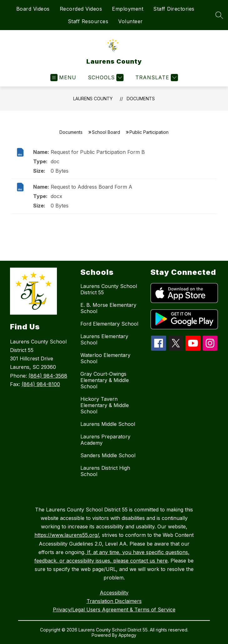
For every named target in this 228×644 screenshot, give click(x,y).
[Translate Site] (156, 78)
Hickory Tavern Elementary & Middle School (105, 405)
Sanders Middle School (108, 455)
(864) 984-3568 (48, 376)
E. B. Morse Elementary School (108, 308)
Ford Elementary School (109, 324)
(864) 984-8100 (41, 384)
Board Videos (33, 9)
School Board (106, 132)
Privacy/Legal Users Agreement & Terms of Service (114, 610)
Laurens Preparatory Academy (105, 440)
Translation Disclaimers (114, 601)
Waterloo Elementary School (105, 358)
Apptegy (127, 635)
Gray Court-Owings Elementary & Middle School (105, 380)
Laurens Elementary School (104, 339)
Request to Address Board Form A (91, 187)
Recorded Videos (81, 9)
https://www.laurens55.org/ (67, 535)
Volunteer (131, 21)
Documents (141, 99)
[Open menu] (63, 78)
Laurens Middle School (108, 424)
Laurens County (93, 99)
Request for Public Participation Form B (98, 152)
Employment (128, 9)
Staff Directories (174, 9)
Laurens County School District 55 (109, 289)
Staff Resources (88, 21)
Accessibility (114, 593)
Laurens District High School (105, 471)
